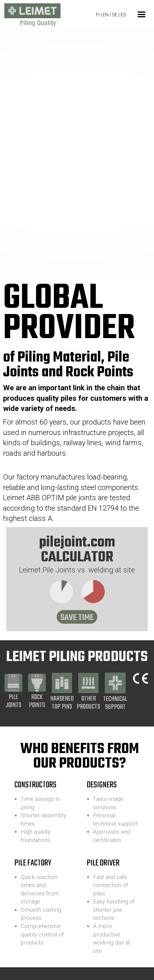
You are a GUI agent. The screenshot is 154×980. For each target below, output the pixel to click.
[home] (31, 15)
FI (98, 15)
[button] (142, 15)
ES (124, 15)
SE (115, 15)
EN (106, 15)
